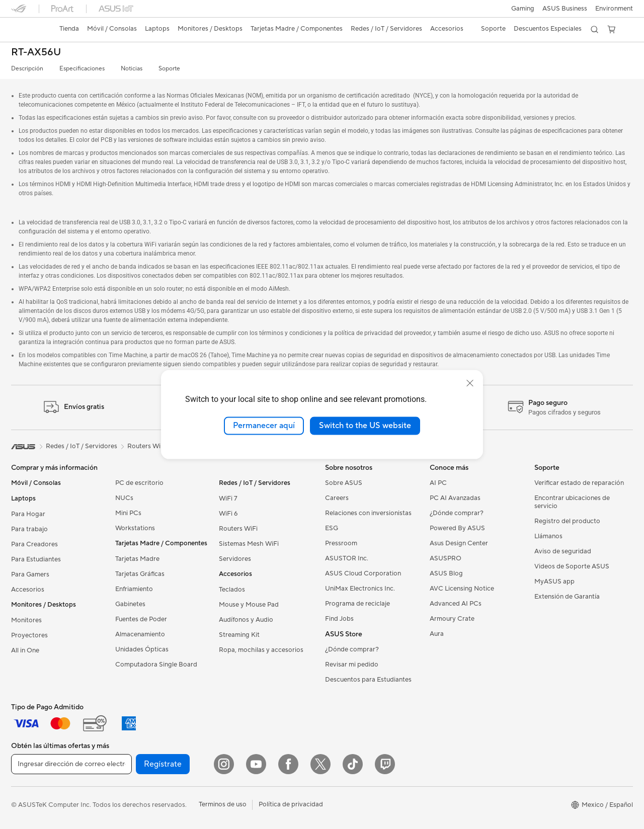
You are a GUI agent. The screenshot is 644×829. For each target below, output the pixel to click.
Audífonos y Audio (246, 620)
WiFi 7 (228, 499)
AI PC (438, 483)
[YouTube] (256, 764)
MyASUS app (554, 582)
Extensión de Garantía (567, 597)
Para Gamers (30, 574)
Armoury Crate (452, 619)
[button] (523, 9)
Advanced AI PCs (456, 604)
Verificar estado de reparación (579, 483)
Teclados (232, 590)
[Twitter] (320, 764)
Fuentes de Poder (141, 619)
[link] (28, 30)
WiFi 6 (228, 514)
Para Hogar (28, 514)
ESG (332, 528)
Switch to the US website (365, 426)
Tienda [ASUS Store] (69, 29)
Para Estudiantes (36, 559)
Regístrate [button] (163, 764)
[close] (470, 383)
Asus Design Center (459, 543)
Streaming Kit (239, 635)
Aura (437, 634)
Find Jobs (339, 619)
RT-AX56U (36, 53)
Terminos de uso (223, 804)
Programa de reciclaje (357, 604)
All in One (25, 650)
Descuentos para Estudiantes (368, 680)
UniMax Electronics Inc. (360, 589)
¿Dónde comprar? (352, 649)
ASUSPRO (446, 558)
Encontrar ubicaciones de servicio (572, 502)
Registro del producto (567, 521)
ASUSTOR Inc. (347, 558)
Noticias (132, 69)
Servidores (235, 559)
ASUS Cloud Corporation (363, 573)
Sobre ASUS (344, 483)
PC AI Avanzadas (455, 498)
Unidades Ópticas (142, 649)
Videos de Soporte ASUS (572, 566)
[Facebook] (288, 764)
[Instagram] (224, 764)
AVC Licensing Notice (462, 589)
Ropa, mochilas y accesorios (261, 650)
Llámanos (548, 536)
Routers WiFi (238, 529)
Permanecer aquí (264, 426)
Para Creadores (34, 544)
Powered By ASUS (457, 528)
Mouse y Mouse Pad (249, 605)
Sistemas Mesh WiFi (249, 544)
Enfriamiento (134, 589)
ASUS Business (565, 9)
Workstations (135, 528)
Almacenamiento (140, 634)
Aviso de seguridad (563, 551)
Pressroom (341, 543)
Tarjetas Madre (137, 559)
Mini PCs (128, 513)
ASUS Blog (446, 573)
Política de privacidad (291, 804)
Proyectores (29, 635)
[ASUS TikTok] (353, 764)
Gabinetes (130, 604)
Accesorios (28, 590)
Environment (614, 9)
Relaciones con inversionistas (368, 513)
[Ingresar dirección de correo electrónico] (71, 764)
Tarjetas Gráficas (140, 574)
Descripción (27, 69)
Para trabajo (29, 529)
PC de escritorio (139, 483)
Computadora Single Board (156, 665)
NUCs (124, 498)
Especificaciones (82, 69)
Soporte (169, 69)
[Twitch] (385, 764)
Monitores (26, 620)
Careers (337, 498)
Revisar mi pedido (352, 665)
